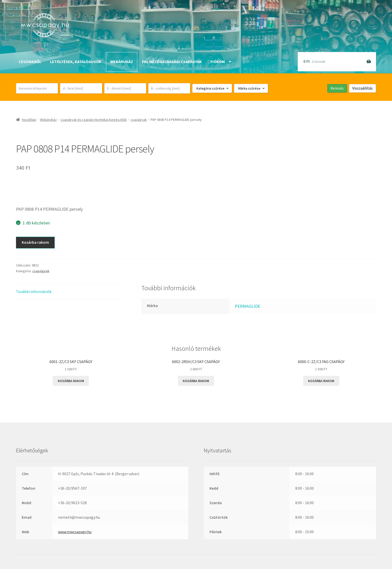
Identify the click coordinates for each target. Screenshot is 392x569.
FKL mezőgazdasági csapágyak (172, 62)
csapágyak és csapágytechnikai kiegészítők (94, 120)
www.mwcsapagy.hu (75, 532)
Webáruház (122, 62)
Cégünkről (30, 62)
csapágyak (139, 120)
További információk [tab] (34, 292)
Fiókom (218, 62)
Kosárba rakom (35, 242)
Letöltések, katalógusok (76, 62)
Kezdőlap (29, 120)
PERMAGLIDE (247, 306)
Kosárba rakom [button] (71, 381)
